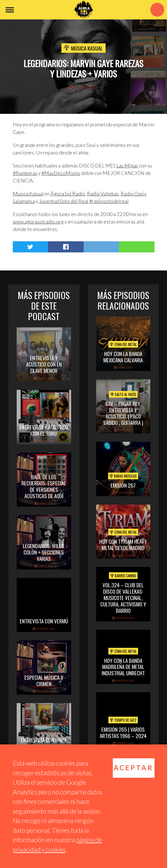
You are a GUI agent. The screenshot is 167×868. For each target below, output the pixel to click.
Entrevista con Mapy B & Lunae (44, 743)
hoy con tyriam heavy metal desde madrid (123, 544)
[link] (127, 165)
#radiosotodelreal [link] (109, 201)
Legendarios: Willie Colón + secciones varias (44, 552)
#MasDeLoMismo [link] (61, 173)
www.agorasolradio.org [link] (38, 222)
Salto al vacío (123, 394)
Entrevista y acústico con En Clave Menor (44, 364)
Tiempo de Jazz (123, 720)
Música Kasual (87, 48)
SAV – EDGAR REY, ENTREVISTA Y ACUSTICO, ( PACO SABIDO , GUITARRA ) (123, 413)
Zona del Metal (123, 344)
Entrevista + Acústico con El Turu (44, 430)
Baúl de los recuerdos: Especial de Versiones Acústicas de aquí (44, 486)
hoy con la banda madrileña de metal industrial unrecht (123, 667)
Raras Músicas (123, 476)
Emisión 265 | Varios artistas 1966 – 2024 (123, 732)
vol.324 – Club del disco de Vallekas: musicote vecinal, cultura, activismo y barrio (123, 597)
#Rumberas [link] (25, 173)
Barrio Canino (123, 576)
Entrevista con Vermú (44, 621)
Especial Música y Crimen (44, 680)
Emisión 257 (123, 485)
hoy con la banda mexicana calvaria (123, 357)
